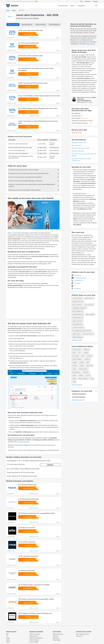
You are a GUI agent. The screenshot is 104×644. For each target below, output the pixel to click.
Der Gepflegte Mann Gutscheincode (82, 331)
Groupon (75, 366)
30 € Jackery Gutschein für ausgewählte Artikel (36, 599)
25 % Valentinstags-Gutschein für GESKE (34, 585)
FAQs (21, 450)
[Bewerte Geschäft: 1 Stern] (73, 133)
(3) (27, 25)
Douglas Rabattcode (78, 314)
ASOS (74, 353)
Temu (92, 379)
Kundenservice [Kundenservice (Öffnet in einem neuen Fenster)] (77, 280)
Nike (7, 634)
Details (58, 38)
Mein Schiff (89, 366)
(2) (54, 25)
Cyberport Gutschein (78, 301)
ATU (80, 353)
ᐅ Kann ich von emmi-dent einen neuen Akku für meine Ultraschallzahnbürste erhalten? (32, 185)
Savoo (8, 10)
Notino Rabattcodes (78, 311)
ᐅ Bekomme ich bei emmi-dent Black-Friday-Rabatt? (25, 190)
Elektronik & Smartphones (79, 394)
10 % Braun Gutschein (27, 528)
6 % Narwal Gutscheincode (29, 499)
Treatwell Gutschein (78, 318)
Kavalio (82, 366)
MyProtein (86, 372)
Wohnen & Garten (34, 640)
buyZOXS (90, 356)
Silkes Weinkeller (83, 379)
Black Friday (56, 638)
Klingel (8, 638)
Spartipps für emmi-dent (79, 142)
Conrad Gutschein (77, 298)
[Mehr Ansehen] (96, 391)
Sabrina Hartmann (86, 97)
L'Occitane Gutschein (78, 327)
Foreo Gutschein (89, 305)
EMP (88, 362)
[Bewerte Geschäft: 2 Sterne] (75, 133)
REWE (8, 642)
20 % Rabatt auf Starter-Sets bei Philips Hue (35, 613)
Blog (81, 1)
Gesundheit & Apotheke (79, 397)
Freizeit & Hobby (34, 642)
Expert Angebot (90, 314)
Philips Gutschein (89, 298)
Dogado (75, 362)
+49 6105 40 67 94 (23, 442)
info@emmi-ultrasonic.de (48, 445)
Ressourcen (79, 636)
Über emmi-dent (77, 145)
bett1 (83, 356)
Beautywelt (75, 356)
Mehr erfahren (91, 44)
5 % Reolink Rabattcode (27, 485)
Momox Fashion (83, 369)
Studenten (56, 636)
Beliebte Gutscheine (58, 634)
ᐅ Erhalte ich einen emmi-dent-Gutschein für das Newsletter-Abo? (29, 173)
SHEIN (74, 379)
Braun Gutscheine (77, 305)
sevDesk (88, 375)
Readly (81, 375)
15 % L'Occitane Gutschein (28, 556)
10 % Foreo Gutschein (27, 570)
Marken (14, 10)
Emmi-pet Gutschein (88, 334)
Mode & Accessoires (35, 634)
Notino (8, 640)
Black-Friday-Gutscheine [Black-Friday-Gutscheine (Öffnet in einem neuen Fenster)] (83, 634)
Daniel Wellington (77, 359)
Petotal (74, 375)
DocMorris (87, 359)
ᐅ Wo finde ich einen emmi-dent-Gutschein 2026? (24, 170)
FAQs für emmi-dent (78, 151)
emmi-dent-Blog (20, 283)
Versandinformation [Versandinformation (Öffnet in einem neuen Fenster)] (79, 278)
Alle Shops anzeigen (77, 340)
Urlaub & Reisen (34, 636)
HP (7, 636)
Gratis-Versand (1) (41, 25)
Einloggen (95, 1)
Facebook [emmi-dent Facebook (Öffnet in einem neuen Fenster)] (76, 283)
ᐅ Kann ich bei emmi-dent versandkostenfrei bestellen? (25, 177)
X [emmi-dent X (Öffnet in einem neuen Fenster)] (73, 286)
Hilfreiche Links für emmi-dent (81, 148)
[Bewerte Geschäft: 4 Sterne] (79, 133)
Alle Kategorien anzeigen (78, 400)
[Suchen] (93, 6)
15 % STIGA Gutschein (27, 542)
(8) (13, 25)
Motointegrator (76, 372)
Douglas (82, 362)
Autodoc (86, 353)
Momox (74, 369)
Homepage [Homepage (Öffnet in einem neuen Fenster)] (76, 275)
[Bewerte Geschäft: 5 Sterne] (81, 133)
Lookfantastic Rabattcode (79, 308)
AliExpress (87, 349)
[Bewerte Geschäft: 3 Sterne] (77, 133)
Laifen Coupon (76, 334)
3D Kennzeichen (77, 349)
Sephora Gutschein (77, 321)
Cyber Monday (57, 640)
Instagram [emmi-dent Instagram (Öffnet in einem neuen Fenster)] (76, 288)
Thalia (74, 382)
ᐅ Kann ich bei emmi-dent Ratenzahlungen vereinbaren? (26, 181)
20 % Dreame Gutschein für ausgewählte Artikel (37, 513)
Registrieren (88, 1)
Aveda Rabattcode (77, 324)
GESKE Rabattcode (77, 337)
